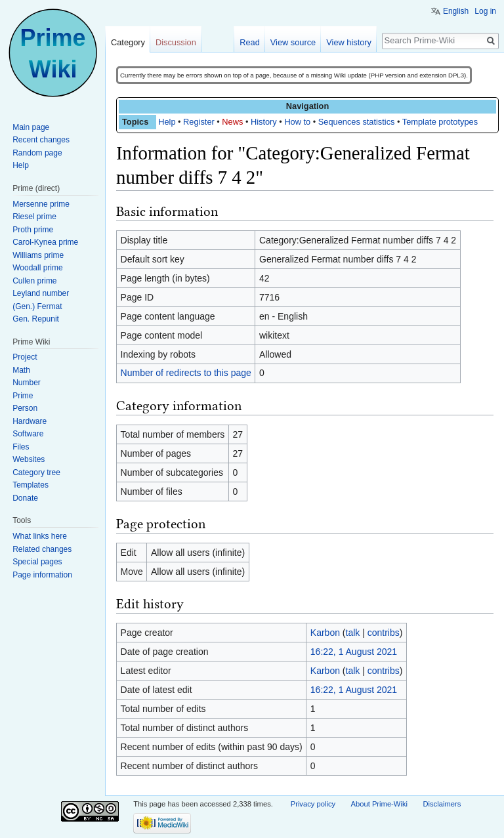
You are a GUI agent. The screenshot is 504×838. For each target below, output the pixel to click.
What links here (40, 536)
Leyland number (41, 293)
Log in (485, 11)
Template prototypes (440, 122)
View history (349, 42)
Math (21, 370)
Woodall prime (37, 268)
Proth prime (33, 230)
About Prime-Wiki (379, 804)
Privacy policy (313, 804)
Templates (31, 485)
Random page (37, 153)
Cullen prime (34, 281)
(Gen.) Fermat (37, 306)
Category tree (36, 472)
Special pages (37, 562)
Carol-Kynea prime (45, 242)
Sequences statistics (357, 122)
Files (21, 447)
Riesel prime (34, 217)
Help (167, 122)
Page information (42, 575)
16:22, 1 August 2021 (354, 652)
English (456, 11)
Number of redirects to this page (186, 373)
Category (128, 42)
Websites (29, 459)
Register (199, 122)
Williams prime (38, 255)
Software (28, 434)
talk (353, 633)
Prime (23, 396)
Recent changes (41, 140)
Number (27, 383)
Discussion (176, 42)
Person (25, 408)
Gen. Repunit (36, 319)
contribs (384, 633)
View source (293, 42)
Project (25, 357)
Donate (25, 498)
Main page (31, 127)
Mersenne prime (41, 204)
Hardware (30, 421)
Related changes (42, 549)
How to (297, 122)
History (264, 122)
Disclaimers (442, 804)
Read (250, 42)
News (232, 122)
